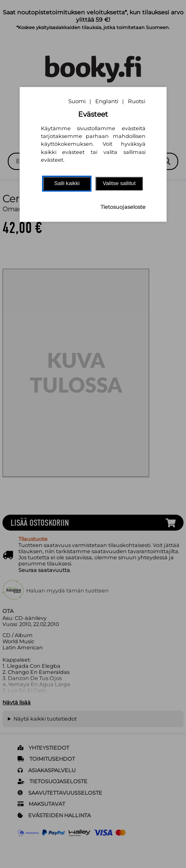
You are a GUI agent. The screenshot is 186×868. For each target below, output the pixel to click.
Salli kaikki (67, 183)
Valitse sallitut (119, 183)
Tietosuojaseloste (123, 207)
